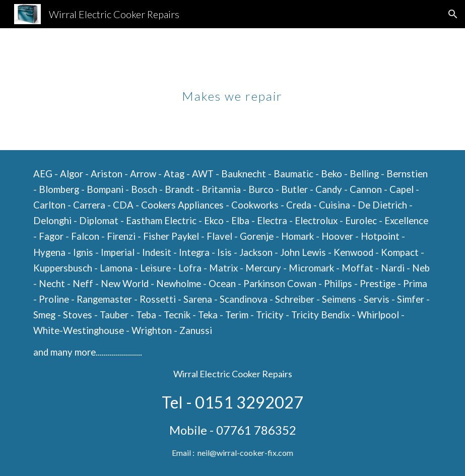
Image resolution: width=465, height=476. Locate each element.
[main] (232, 89)
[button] (453, 14)
